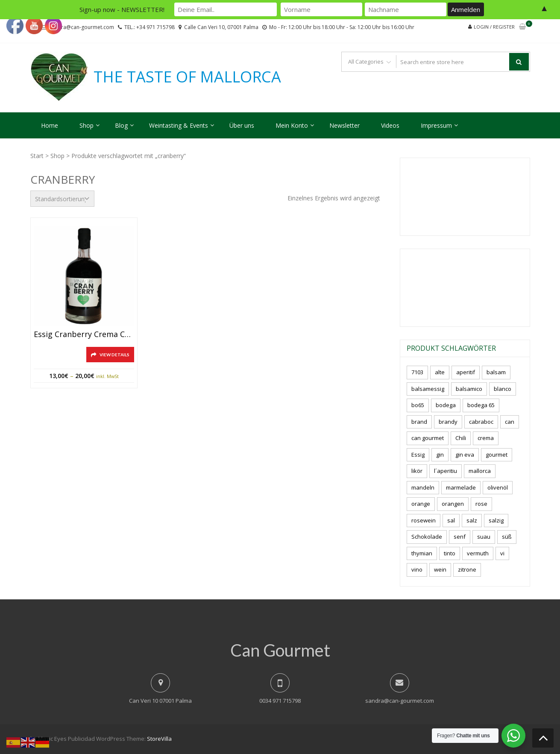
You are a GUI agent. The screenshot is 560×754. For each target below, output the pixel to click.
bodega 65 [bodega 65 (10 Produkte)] (481, 405)
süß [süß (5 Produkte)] (507, 537)
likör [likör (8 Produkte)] (417, 471)
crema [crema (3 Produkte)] (486, 438)
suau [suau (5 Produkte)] (484, 537)
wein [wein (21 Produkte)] (440, 569)
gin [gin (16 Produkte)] (440, 455)
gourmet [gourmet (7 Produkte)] (497, 455)
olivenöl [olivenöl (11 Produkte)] (498, 487)
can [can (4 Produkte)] (510, 422)
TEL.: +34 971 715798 (150, 27)
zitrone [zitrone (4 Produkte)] (467, 569)
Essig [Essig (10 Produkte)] (418, 455)
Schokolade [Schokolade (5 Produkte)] (427, 537)
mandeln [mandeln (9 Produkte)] (423, 487)
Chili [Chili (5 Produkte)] (461, 438)
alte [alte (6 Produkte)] (440, 372)
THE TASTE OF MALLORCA (187, 77)
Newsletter (345, 125)
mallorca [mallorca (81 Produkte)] (480, 471)
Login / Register (494, 27)
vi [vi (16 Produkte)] (502, 553)
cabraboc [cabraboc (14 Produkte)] (481, 422)
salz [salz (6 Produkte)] (472, 520)
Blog (121, 125)
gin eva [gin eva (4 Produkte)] (465, 455)
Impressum (436, 125)
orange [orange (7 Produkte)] (421, 504)
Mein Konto (292, 125)
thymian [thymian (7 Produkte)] (422, 553)
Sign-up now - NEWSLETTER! (122, 9)
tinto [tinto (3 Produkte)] (450, 553)
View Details (114, 355)
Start (37, 156)
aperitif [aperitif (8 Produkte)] (466, 372)
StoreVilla (159, 739)
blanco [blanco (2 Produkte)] (503, 389)
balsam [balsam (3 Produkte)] (496, 372)
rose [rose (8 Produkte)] (481, 504)
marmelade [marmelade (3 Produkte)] (461, 487)
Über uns (242, 125)
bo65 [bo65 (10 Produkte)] (418, 405)
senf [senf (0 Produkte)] (460, 537)
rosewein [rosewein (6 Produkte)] (424, 520)
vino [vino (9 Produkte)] (417, 569)
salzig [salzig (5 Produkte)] (496, 520)
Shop (86, 125)
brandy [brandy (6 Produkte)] (448, 422)
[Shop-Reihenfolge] (62, 199)
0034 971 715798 (280, 701)
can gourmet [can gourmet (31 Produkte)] (428, 438)
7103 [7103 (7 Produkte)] (417, 372)
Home (50, 125)
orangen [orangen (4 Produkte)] (453, 504)
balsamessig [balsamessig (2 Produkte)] (428, 389)
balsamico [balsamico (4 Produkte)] (469, 389)
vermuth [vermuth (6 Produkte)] (478, 553)
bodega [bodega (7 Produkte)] (446, 405)
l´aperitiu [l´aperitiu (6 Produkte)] (446, 471)
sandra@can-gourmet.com (400, 701)
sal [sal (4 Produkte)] (451, 520)
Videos (390, 125)
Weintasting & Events (179, 125)
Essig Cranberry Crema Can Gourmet (84, 334)
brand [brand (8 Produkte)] (419, 422)
